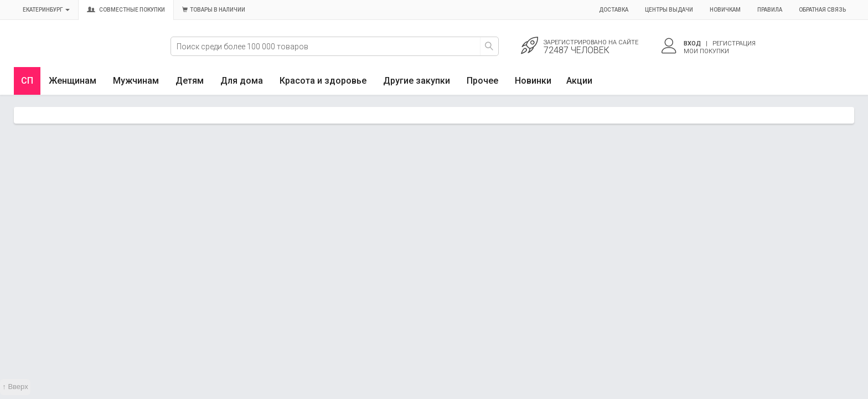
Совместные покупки (126, 10)
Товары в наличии (214, 10)
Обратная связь (822, 10)
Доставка (614, 10)
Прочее (482, 81)
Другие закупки (417, 81)
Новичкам (725, 10)
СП (27, 81)
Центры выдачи (669, 10)
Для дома (242, 81)
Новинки (533, 81)
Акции (579, 81)
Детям (190, 81)
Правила (770, 10)
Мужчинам (136, 81)
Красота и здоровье (323, 81)
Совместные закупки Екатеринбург (65, 54)
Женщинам (73, 81)
